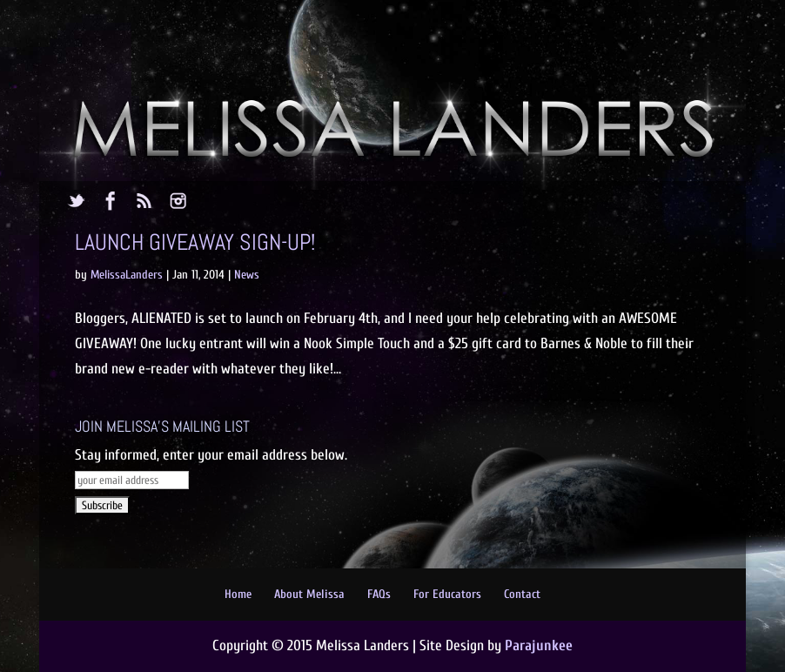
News (247, 275)
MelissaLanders (127, 275)
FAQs (379, 594)
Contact (522, 594)
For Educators (447, 594)
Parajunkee (539, 645)
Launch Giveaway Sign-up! (195, 242)
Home (238, 594)
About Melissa (309, 594)
